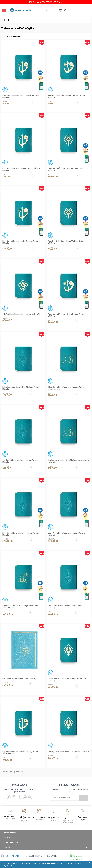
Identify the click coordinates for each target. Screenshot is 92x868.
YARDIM (54, 856)
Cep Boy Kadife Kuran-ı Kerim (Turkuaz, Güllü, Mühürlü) (68, 752)
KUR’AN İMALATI (12, 856)
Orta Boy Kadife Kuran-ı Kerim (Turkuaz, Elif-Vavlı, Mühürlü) (21, 96)
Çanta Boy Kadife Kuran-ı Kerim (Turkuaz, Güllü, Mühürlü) (65, 169)
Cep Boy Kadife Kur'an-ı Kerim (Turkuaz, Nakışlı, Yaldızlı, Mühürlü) (68, 461)
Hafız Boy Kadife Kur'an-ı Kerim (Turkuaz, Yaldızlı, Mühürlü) (21, 534)
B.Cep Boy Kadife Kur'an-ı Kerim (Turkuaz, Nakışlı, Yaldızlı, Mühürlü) (66, 388)
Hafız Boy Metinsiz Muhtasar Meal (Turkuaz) (19, 679)
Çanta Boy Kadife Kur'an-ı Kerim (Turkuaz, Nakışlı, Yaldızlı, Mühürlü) (21, 607)
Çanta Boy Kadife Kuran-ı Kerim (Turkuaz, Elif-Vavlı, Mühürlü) (67, 315)
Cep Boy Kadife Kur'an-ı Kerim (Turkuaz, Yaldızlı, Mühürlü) (20, 461)
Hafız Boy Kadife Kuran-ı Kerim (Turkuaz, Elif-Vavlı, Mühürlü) (21, 242)
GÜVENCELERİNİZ (36, 856)
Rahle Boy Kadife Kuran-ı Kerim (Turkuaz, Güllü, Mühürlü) (65, 242)
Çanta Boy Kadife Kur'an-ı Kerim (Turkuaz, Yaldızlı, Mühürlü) (66, 534)
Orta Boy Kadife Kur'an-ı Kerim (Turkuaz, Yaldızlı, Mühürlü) (66, 607)
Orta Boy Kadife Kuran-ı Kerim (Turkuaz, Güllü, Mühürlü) (23, 314)
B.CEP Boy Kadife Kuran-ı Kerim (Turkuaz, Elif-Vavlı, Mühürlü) (21, 169)
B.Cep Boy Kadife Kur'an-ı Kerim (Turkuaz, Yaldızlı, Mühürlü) (21, 388)
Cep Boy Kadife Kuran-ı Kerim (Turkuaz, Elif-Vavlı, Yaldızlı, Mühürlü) (21, 753)
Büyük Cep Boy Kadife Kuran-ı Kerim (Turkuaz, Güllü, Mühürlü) (67, 680)
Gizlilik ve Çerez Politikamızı (72, 863)
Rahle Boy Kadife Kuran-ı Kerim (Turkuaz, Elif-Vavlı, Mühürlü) (67, 96)
